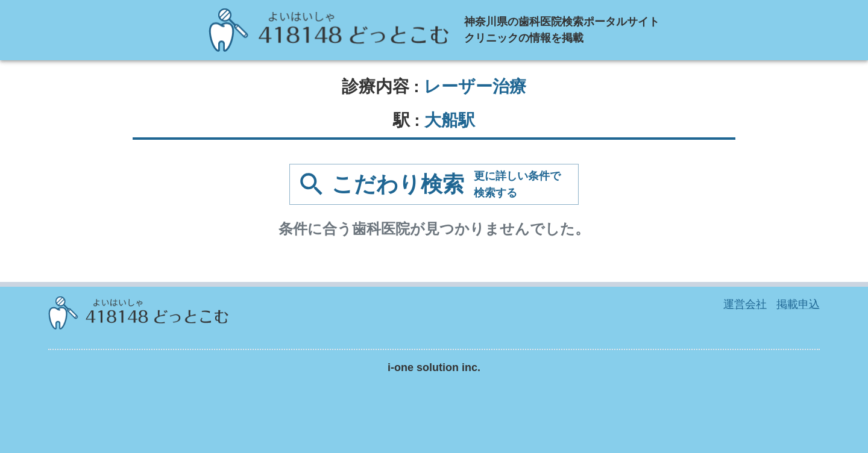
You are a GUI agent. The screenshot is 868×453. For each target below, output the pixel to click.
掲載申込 (798, 304)
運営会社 (745, 304)
